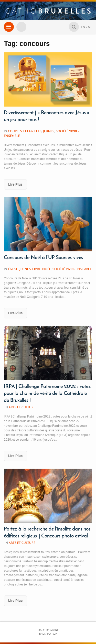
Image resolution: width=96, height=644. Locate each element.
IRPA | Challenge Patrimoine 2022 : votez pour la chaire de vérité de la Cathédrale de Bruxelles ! (47, 393)
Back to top (48, 634)
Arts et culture (22, 407)
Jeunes (49, 131)
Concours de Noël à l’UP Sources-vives (43, 257)
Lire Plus (15, 184)
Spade (55, 630)
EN (83, 27)
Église (13, 269)
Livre (36, 269)
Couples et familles (25, 131)
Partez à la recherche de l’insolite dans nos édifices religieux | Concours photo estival (47, 532)
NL (90, 27)
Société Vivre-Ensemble (72, 269)
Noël (47, 269)
